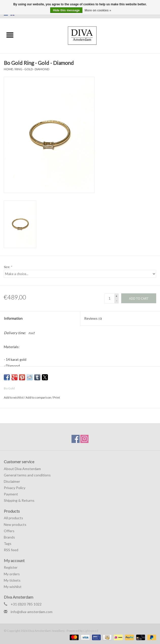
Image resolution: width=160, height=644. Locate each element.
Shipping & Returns (19, 500)
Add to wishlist (14, 397)
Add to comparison (39, 397)
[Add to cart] (139, 298)
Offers (9, 531)
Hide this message (66, 10)
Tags (8, 543)
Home (8, 69)
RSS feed (11, 550)
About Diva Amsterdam (22, 469)
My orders (12, 574)
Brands (9, 537)
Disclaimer (12, 481)
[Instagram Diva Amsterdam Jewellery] (84, 439)
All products (13, 518)
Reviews (93, 318)
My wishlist (13, 587)
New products (15, 524)
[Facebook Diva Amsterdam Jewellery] (76, 439)
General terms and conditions (27, 475)
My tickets (12, 580)
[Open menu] (10, 35)
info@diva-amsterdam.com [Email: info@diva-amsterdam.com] (32, 612)
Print (57, 397)
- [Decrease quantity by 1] (117, 301)
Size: (8, 267)
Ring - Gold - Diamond (32, 69)
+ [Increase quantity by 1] (117, 296)
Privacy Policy (15, 488)
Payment (11, 494)
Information (13, 318)
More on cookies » (98, 10)
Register (11, 567)
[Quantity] (110, 298)
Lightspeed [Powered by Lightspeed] (91, 631)
